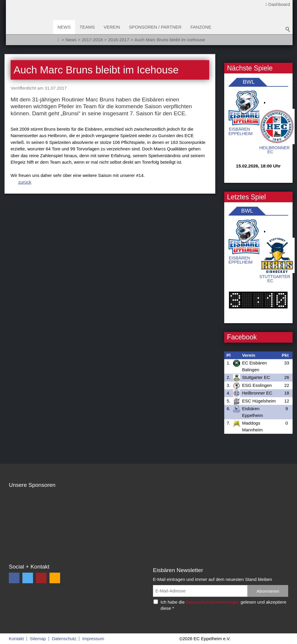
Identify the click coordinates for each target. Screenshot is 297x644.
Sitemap (38, 639)
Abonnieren (268, 591)
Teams (87, 27)
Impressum (93, 639)
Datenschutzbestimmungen (213, 602)
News (64, 27)
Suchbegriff (288, 29)
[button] (14, 578)
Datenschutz (64, 639)
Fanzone (201, 27)
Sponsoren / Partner (155, 27)
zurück (25, 182)
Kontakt (16, 639)
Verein (112, 27)
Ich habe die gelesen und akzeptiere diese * (223, 605)
